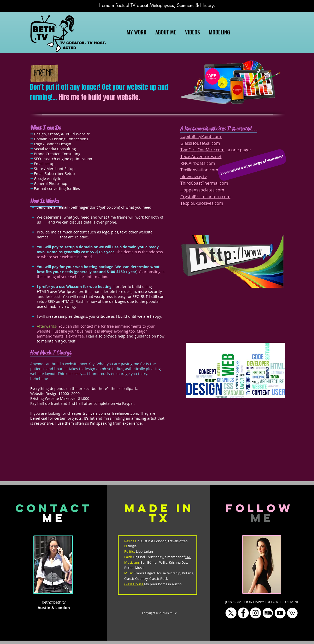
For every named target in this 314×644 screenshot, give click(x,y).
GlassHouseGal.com (200, 143)
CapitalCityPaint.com (201, 136)
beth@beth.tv (54, 602)
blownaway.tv (194, 177)
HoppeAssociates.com (202, 190)
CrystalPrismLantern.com (205, 197)
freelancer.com (125, 413)
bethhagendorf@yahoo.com (95, 207)
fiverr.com (97, 413)
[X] (231, 613)
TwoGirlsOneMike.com (202, 150)
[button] (252, 165)
